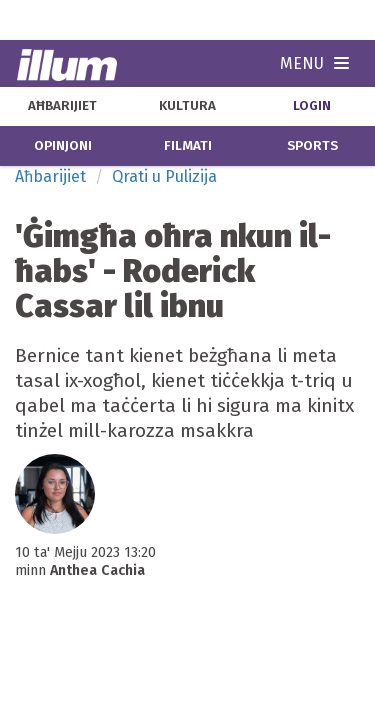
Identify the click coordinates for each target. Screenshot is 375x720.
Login (312, 106)
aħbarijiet (62, 106)
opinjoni (63, 146)
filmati (188, 146)
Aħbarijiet (50, 176)
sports (312, 146)
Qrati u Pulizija (164, 176)
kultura (187, 106)
